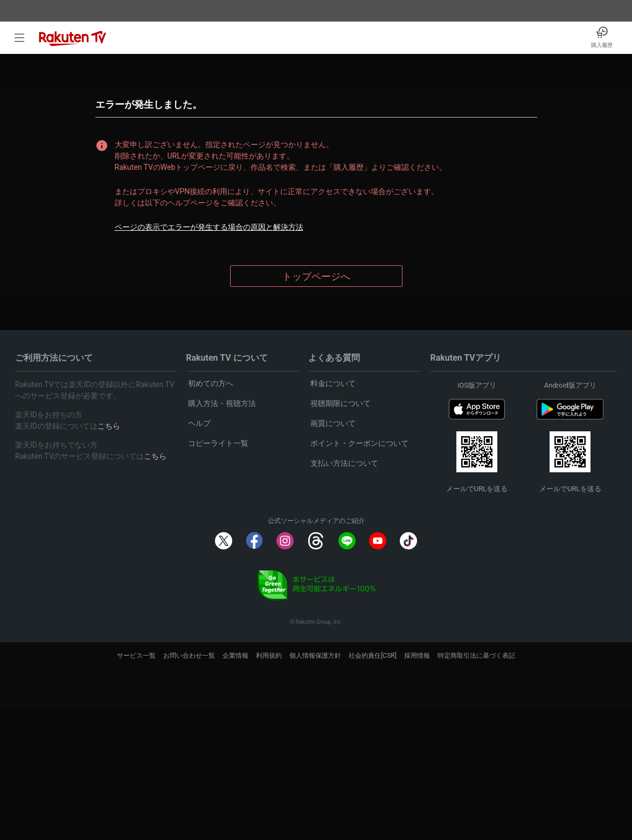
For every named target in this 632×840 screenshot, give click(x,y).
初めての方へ (211, 383)
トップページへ (316, 276)
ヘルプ (199, 423)
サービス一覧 (136, 656)
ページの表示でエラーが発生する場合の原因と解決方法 (209, 227)
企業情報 (235, 656)
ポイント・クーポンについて (359, 443)
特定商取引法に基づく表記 (476, 656)
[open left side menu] (19, 38)
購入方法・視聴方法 (222, 403)
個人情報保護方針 (315, 656)
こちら (109, 426)
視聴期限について (341, 403)
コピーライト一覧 (218, 443)
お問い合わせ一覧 (189, 656)
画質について (333, 423)
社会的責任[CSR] (373, 656)
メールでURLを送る (477, 489)
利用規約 (269, 656)
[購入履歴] (602, 38)
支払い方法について (344, 463)
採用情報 (417, 656)
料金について (333, 383)
